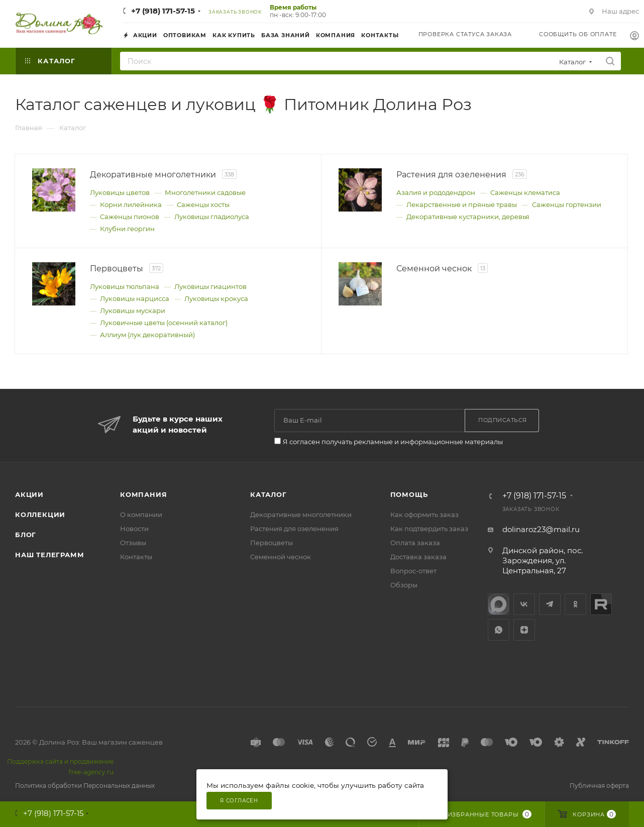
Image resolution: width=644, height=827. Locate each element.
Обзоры (404, 585)
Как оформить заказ (424, 514)
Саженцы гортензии (567, 204)
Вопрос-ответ (413, 571)
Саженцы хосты (203, 204)
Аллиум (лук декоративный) (147, 335)
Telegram (550, 604)
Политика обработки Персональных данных (85, 786)
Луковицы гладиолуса (212, 217)
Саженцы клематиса (525, 192)
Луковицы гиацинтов (210, 286)
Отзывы (133, 543)
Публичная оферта (599, 786)
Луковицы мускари (133, 311)
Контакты (136, 557)
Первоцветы (272, 543)
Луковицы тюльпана (125, 286)
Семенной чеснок (281, 557)
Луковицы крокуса (216, 298)
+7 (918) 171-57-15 (163, 11)
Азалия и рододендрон (436, 192)
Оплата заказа (415, 543)
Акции (29, 494)
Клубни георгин (127, 229)
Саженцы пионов (130, 217)
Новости (134, 529)
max (499, 604)
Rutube (601, 604)
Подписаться (503, 420)
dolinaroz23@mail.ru (541, 529)
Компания (143, 494)
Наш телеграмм (49, 555)
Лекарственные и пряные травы (462, 204)
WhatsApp (499, 630)
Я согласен (239, 801)
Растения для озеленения (294, 529)
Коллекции (40, 514)
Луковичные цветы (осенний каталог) (164, 323)
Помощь (409, 494)
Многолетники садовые (205, 192)
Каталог (269, 494)
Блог (26, 535)
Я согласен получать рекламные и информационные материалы (393, 442)
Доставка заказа (418, 557)
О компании (141, 514)
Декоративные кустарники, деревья (468, 217)
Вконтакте (524, 604)
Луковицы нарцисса (135, 298)
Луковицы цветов (120, 192)
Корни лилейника (131, 204)
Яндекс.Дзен (524, 630)
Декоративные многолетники (301, 514)
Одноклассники (575, 604)
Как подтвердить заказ (429, 529)
